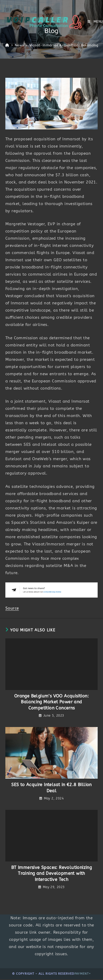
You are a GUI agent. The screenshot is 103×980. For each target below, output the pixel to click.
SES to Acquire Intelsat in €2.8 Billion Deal (51, 788)
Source (12, 608)
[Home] (7, 45)
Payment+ (83, 974)
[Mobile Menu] (95, 22)
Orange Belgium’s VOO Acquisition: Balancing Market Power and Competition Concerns (51, 702)
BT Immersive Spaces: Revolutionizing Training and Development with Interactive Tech (51, 873)
